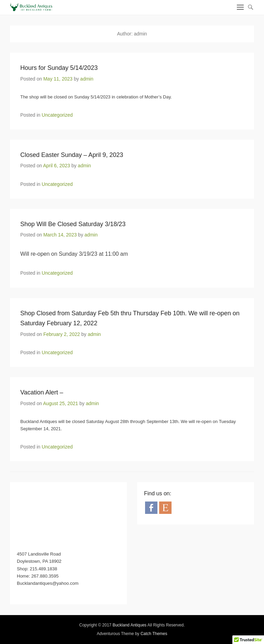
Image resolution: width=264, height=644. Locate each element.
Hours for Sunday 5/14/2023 (59, 68)
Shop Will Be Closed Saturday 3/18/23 (73, 224)
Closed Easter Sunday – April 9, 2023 (72, 155)
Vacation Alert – (42, 392)
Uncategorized (57, 115)
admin (87, 79)
